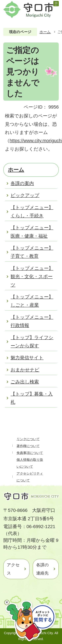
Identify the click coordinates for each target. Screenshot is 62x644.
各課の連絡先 (42, 569)
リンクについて (28, 439)
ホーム (45, 32)
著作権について (28, 446)
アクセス (13, 569)
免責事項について (30, 453)
